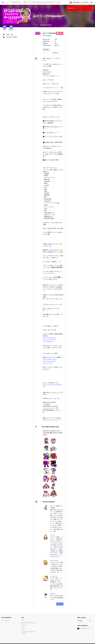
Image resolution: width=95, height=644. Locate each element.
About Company (5, 620)
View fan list (55, 53)
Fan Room (11, 28)
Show (5, 28)
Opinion (23, 629)
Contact (23, 627)
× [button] (93, 8)
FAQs (23, 620)
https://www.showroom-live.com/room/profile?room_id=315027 (50, 361)
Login (91, 2)
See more (60, 604)
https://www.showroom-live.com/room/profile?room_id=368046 (50, 340)
